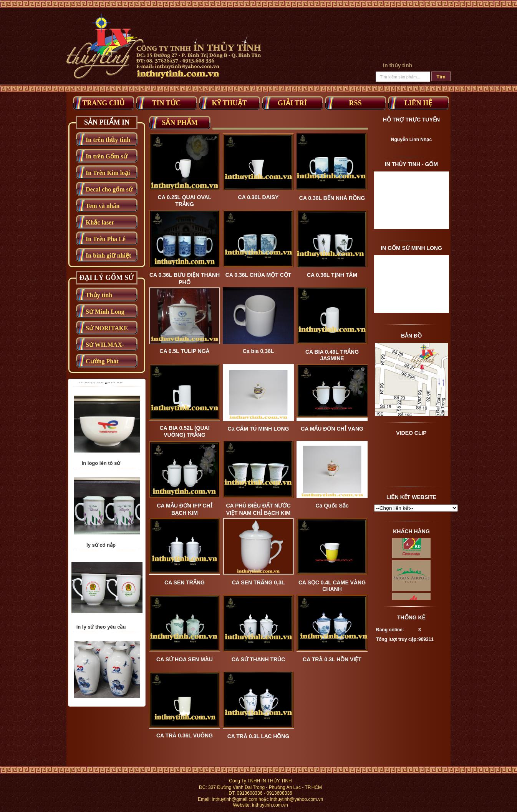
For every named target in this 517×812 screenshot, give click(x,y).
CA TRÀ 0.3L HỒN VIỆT (332, 659)
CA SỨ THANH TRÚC (258, 659)
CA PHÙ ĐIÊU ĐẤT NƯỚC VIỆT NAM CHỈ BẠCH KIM (258, 509)
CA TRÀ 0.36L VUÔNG (185, 735)
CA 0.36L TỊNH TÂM (332, 275)
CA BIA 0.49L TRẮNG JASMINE (332, 355)
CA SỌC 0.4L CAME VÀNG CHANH (332, 586)
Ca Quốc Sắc (332, 506)
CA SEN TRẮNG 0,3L (258, 582)
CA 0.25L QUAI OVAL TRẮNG (185, 201)
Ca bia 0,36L (258, 351)
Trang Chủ (103, 103)
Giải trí (292, 103)
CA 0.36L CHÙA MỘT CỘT (258, 275)
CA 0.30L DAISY (258, 197)
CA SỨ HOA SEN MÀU (185, 659)
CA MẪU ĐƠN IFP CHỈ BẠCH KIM (185, 509)
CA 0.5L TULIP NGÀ (184, 351)
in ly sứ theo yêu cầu (101, 671)
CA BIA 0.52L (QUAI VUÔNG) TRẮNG (184, 431)
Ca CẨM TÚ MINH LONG (258, 429)
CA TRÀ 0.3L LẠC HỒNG (258, 736)
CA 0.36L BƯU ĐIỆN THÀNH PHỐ (185, 279)
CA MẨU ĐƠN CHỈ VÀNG (332, 429)
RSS (355, 103)
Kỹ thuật (229, 103)
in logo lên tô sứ (101, 508)
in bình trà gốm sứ (101, 426)
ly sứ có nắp (101, 590)
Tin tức (166, 103)
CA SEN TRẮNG (185, 582)
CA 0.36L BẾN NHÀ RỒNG (332, 198)
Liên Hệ (418, 103)
